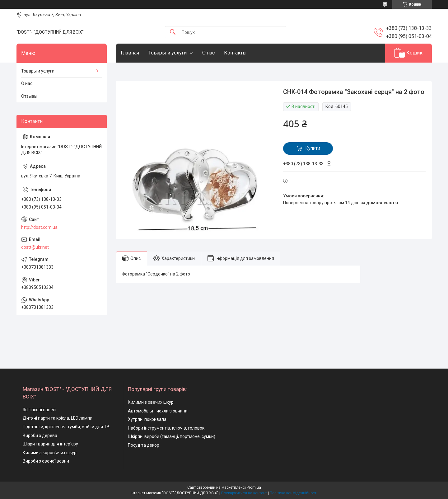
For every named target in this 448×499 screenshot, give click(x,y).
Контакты (235, 53)
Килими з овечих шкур (151, 402)
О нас (208, 53)
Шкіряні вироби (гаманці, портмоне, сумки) (172, 436)
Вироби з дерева (40, 435)
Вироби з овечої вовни (46, 461)
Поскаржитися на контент (244, 493)
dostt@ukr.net (35, 247)
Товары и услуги (168, 53)
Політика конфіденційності (294, 493)
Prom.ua (254, 487)
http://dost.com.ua (39, 227)
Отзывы (29, 96)
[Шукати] (173, 32)
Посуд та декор (144, 445)
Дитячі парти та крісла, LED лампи (58, 418)
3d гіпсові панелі (40, 410)
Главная (130, 53)
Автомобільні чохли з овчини (158, 411)
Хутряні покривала (147, 419)
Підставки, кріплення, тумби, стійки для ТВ (66, 427)
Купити (313, 148)
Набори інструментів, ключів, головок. (167, 428)
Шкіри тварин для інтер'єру (50, 444)
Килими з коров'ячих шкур (50, 453)
